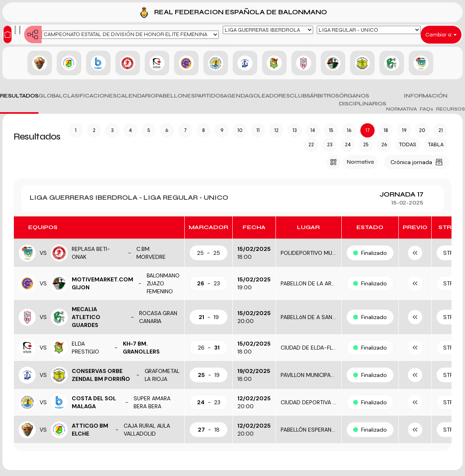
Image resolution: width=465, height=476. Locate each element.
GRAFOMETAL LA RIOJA (162, 375)
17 (368, 130)
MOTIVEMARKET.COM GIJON (102, 283)
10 (240, 130)
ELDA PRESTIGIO (85, 348)
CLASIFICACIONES (90, 96)
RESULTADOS (19, 96)
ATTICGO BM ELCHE (90, 430)
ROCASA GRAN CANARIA (158, 317)
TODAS (408, 144)
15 (331, 130)
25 (366, 144)
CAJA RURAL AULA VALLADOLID (147, 430)
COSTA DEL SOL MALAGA (94, 402)
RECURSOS (451, 109)
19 (404, 130)
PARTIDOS (209, 96)
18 (386, 130)
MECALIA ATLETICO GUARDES (86, 317)
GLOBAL (51, 96)
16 (349, 130)
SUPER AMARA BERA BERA (152, 402)
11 (258, 130)
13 (295, 130)
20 (422, 130)
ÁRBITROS (324, 96)
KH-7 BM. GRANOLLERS (142, 348)
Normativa (360, 162)
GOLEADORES (269, 96)
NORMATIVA (402, 109)
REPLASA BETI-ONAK (91, 253)
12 (277, 130)
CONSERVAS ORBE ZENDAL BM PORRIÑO (101, 375)
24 (348, 144)
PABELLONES (175, 96)
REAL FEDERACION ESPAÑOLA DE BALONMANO (232, 12)
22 (311, 144)
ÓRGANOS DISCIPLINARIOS (363, 100)
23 (330, 144)
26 (384, 144)
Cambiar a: (441, 35)
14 (313, 130)
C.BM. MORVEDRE (151, 253)
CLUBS (300, 96)
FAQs (427, 109)
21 (441, 130)
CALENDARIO (136, 96)
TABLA (436, 144)
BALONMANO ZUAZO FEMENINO (163, 283)
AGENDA (236, 96)
